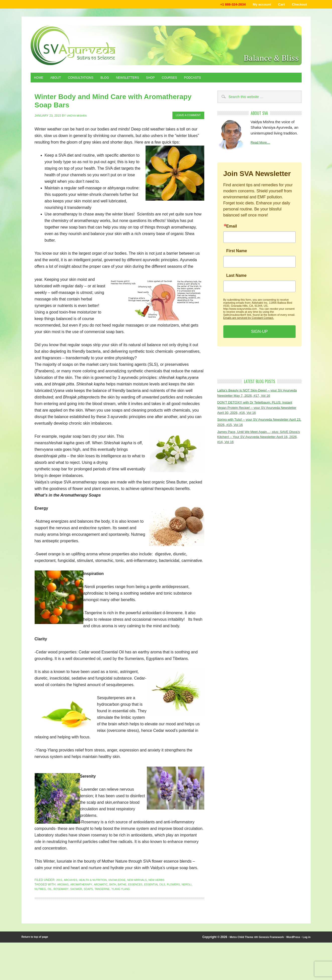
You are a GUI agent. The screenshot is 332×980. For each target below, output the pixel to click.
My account (255, 5)
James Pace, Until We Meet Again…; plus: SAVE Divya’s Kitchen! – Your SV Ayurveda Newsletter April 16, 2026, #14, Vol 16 (258, 442)
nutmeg (54, 881)
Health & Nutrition (97, 872)
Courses (189, 80)
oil (65, 881)
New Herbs (170, 872)
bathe (130, 876)
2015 (60, 872)
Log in (306, 929)
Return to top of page (37, 929)
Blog (115, 80)
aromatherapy (84, 876)
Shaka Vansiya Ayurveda (166, 47)
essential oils (166, 876)
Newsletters (141, 80)
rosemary (77, 881)
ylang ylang (144, 881)
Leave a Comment (186, 107)
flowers (187, 876)
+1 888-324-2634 (222, 5)
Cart (277, 5)
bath (119, 876)
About (59, 80)
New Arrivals (147, 872)
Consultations (88, 80)
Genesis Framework (266, 929)
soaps (108, 881)
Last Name (237, 278)
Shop (168, 80)
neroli (40, 881)
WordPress (291, 929)
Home (40, 80)
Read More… (262, 145)
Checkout (298, 5)
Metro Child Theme (233, 929)
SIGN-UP (259, 334)
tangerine (123, 881)
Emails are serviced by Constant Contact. (249, 320)
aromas (63, 876)
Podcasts (215, 80)
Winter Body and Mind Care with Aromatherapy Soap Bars (104, 98)
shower (94, 881)
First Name (237, 253)
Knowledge (125, 872)
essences (144, 876)
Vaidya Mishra (78, 107)
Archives (72, 872)
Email (232, 229)
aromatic (106, 876)
